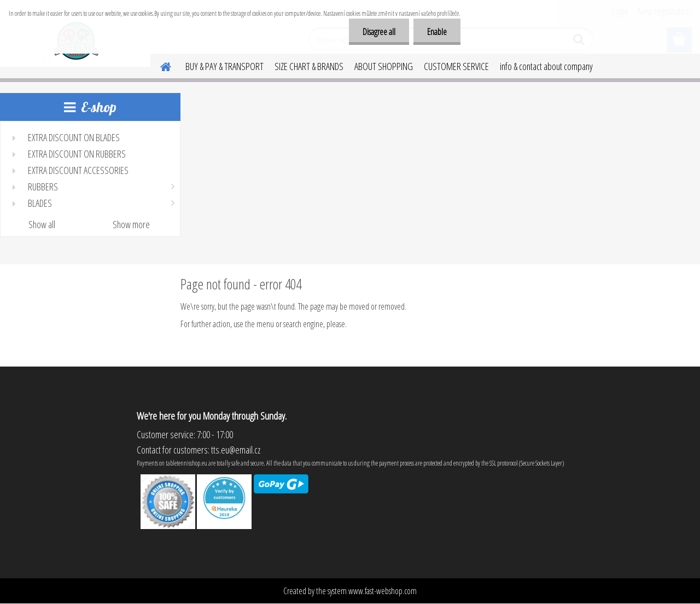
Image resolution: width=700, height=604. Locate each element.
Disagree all (379, 32)
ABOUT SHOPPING (384, 66)
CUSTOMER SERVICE (456, 66)
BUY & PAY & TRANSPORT (224, 66)
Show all (42, 224)
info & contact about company (546, 66)
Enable (437, 32)
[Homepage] (159, 65)
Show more (131, 224)
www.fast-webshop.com (383, 591)
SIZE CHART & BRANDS (309, 66)
